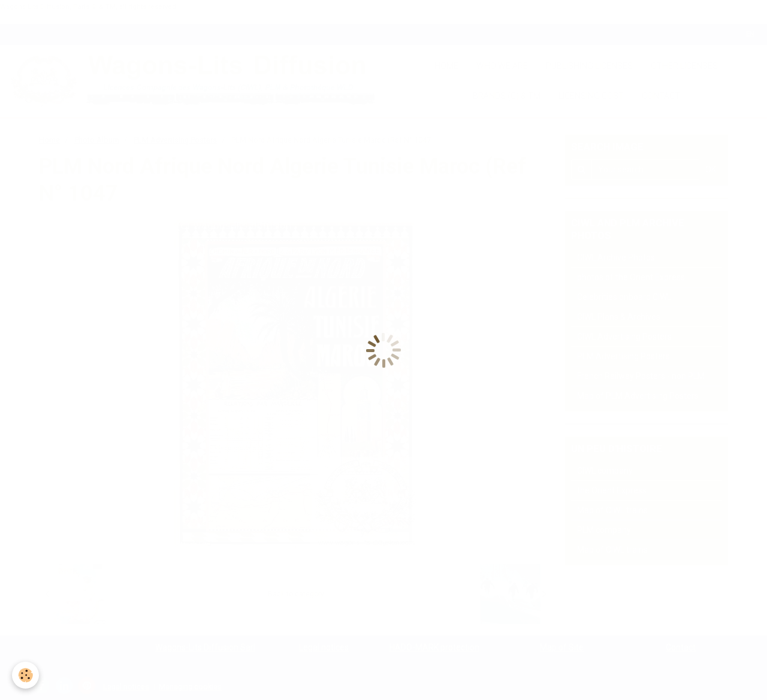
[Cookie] (25, 675)
